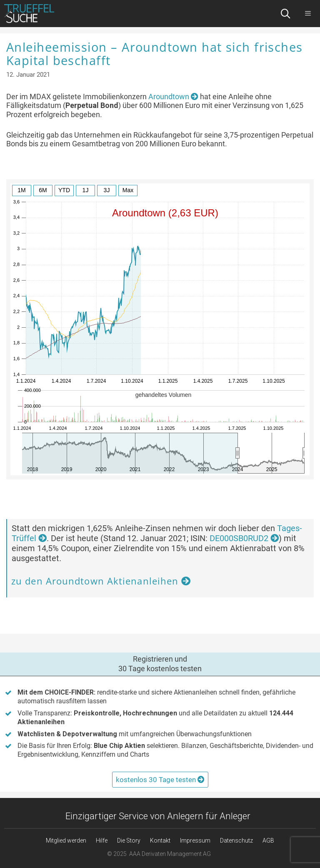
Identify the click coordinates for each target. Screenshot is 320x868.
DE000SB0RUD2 (244, 538)
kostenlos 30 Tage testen (160, 780)
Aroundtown (173, 97)
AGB (268, 840)
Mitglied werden (66, 840)
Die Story (129, 840)
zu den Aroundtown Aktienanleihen (101, 581)
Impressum (195, 840)
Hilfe (102, 840)
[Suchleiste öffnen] (286, 14)
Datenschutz (236, 840)
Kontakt (160, 840)
